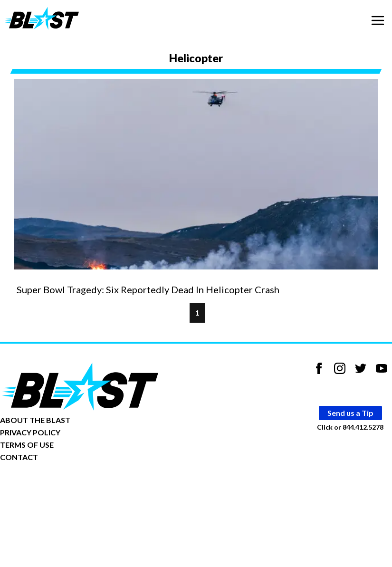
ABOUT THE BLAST (35, 420)
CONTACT (19, 457)
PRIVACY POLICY (30, 432)
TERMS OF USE (27, 445)
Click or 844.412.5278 (350, 427)
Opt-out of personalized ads (46, 486)
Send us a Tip (350, 413)
